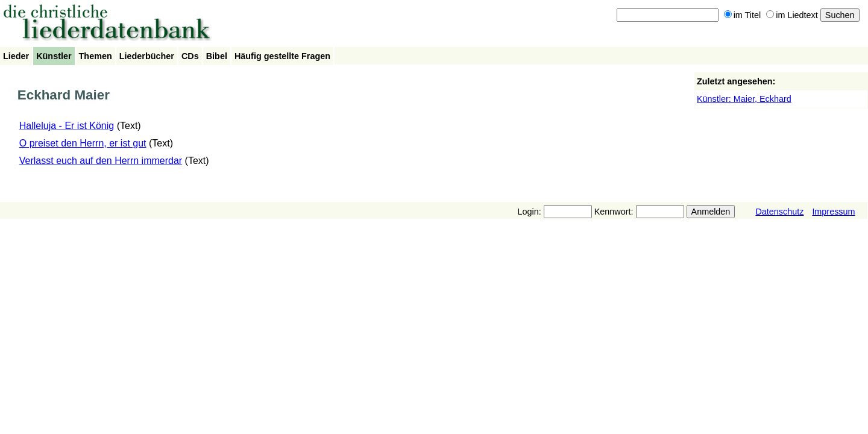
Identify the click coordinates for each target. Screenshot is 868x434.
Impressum (833, 212)
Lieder (16, 56)
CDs (190, 56)
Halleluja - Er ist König (67, 126)
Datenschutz (779, 212)
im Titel (743, 15)
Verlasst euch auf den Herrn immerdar (101, 161)
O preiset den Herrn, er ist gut (83, 143)
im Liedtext (792, 15)
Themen (96, 56)
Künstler (54, 56)
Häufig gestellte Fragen (282, 56)
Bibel (217, 56)
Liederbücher (147, 56)
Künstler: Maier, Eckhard (744, 99)
